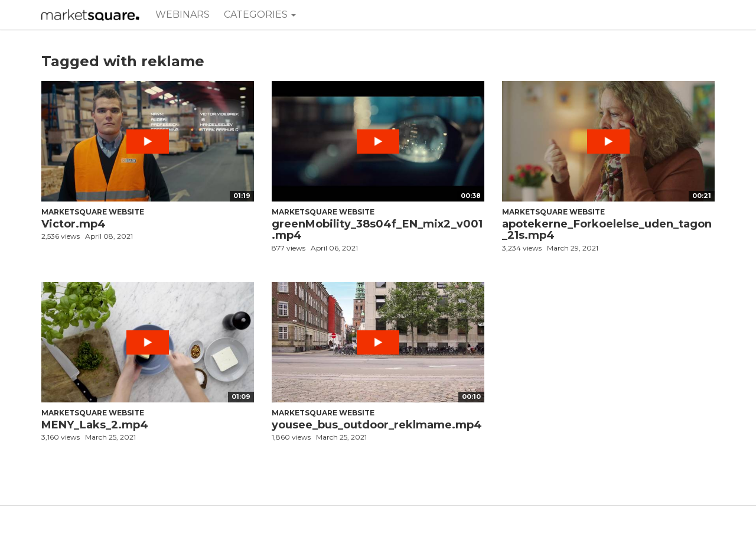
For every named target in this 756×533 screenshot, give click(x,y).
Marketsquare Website (93, 212)
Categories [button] (260, 14)
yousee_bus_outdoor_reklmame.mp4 (377, 425)
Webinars (183, 14)
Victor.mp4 (74, 224)
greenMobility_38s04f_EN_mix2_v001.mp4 (377, 230)
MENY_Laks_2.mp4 (95, 425)
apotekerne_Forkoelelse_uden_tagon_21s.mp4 (607, 230)
